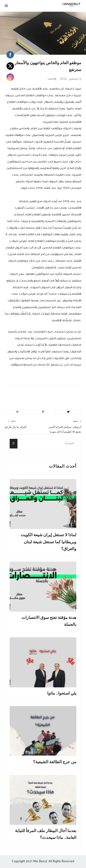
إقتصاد (52, 79)
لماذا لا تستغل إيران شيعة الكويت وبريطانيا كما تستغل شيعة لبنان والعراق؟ (48, 542)
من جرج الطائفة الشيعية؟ (55, 762)
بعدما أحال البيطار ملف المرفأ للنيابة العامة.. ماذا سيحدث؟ (46, 834)
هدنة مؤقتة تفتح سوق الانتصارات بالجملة (49, 621)
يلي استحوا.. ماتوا (62, 693)
